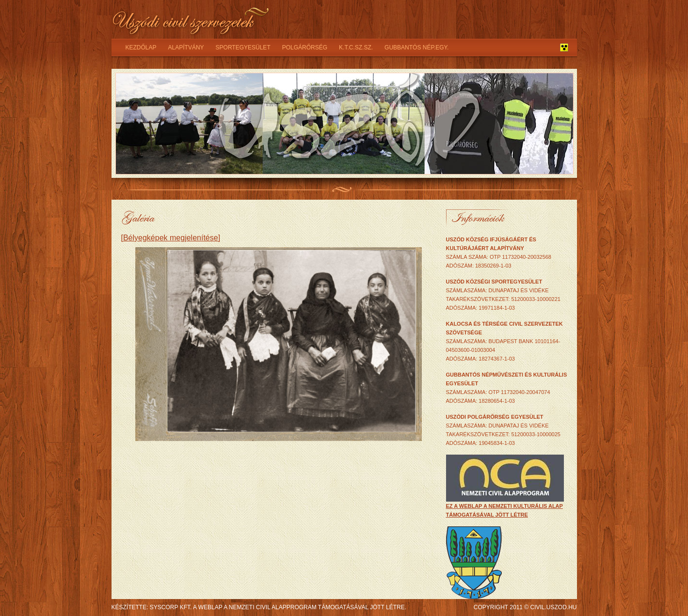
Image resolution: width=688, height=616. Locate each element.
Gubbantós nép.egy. (416, 47)
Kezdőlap (141, 47)
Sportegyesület (243, 47)
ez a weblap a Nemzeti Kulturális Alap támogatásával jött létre (505, 507)
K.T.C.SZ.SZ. (356, 47)
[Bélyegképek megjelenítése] (171, 238)
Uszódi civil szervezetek (192, 19)
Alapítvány (186, 47)
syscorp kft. (171, 607)
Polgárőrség (305, 47)
